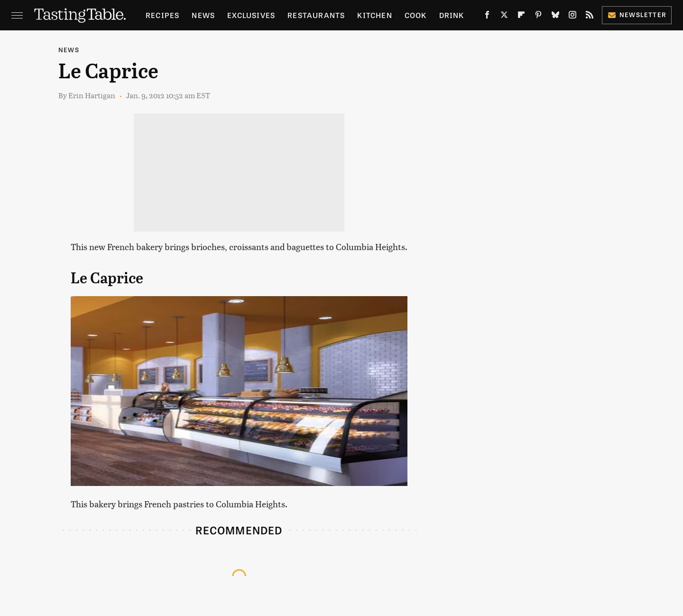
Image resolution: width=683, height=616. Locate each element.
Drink (452, 15)
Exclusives (251, 15)
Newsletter (637, 14)
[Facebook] (487, 17)
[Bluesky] (555, 17)
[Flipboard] (521, 17)
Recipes (162, 15)
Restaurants (316, 15)
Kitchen (374, 15)
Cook (416, 15)
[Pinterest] (538, 17)
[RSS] (590, 17)
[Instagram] (572, 17)
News (203, 15)
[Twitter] (504, 17)
